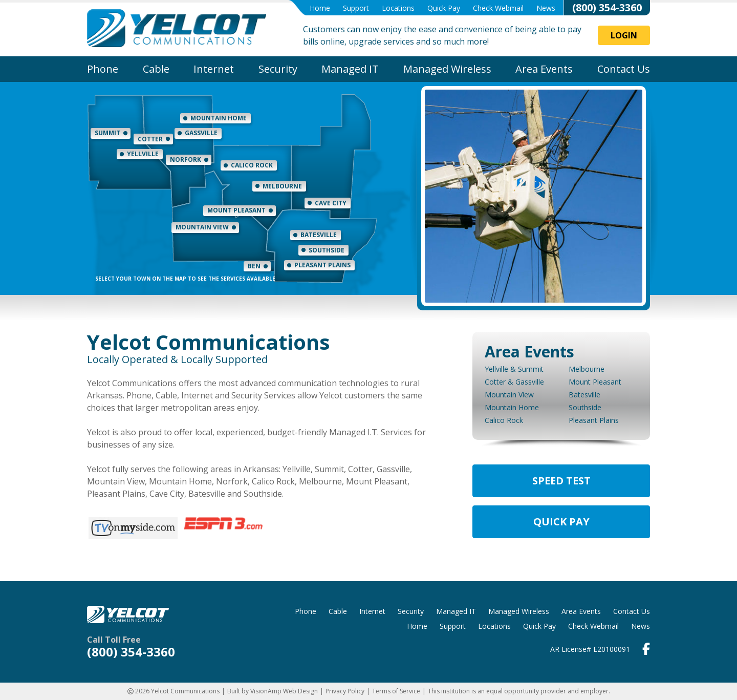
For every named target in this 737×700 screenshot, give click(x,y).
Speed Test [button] (561, 481)
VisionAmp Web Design (284, 691)
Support (356, 8)
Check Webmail (498, 8)
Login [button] (624, 35)
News (546, 8)
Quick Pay (444, 8)
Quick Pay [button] (561, 522)
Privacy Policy (345, 691)
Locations (398, 8)
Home (320, 8)
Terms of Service (396, 691)
